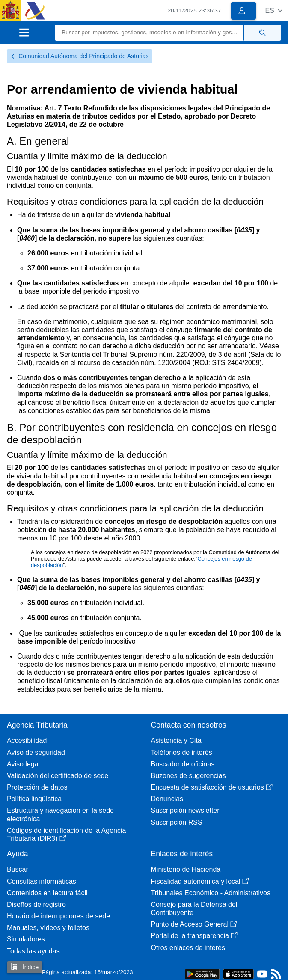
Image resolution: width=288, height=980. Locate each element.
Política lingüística (34, 799)
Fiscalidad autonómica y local (200, 881)
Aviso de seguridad (36, 753)
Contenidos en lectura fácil (47, 893)
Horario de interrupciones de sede (58, 916)
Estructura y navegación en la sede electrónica (60, 814)
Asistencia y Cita (176, 741)
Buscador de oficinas (183, 764)
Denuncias (167, 799)
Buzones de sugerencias (189, 776)
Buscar (18, 869)
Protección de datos (37, 787)
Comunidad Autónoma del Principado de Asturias (80, 56)
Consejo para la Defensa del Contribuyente (194, 909)
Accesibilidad (27, 741)
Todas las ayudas (33, 951)
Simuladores (26, 939)
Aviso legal (23, 764)
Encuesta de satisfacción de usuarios (212, 787)
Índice (25, 967)
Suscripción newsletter (185, 810)
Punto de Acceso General (194, 924)
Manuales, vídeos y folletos (48, 928)
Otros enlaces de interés (188, 948)
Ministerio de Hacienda (186, 869)
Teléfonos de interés (182, 753)
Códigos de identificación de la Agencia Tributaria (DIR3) (66, 834)
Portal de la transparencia (194, 936)
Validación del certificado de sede (58, 776)
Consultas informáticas (42, 881)
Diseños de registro (36, 904)
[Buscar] (149, 33)
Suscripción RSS (177, 822)
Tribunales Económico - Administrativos (211, 893)
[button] (274, 10)
